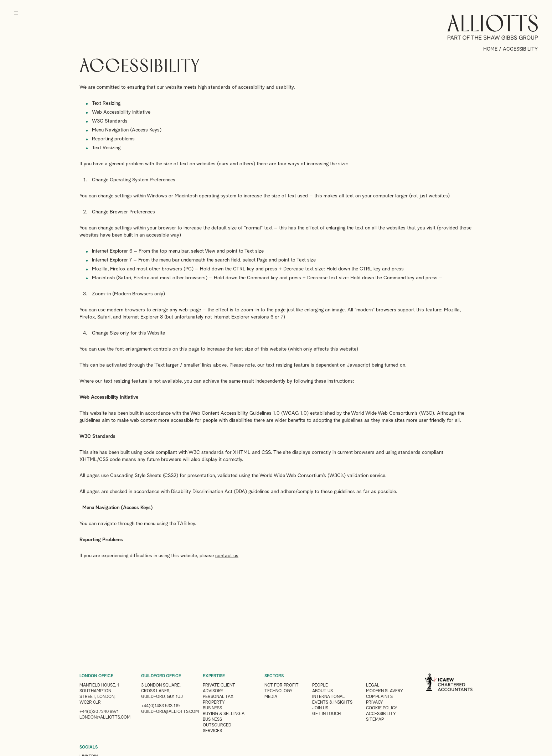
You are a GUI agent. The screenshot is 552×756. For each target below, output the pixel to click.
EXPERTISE (214, 676)
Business (212, 708)
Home (490, 49)
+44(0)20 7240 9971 (99, 712)
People (320, 685)
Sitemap (375, 720)
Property (214, 703)
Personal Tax (218, 697)
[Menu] (16, 18)
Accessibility (381, 714)
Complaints (379, 697)
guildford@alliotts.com (170, 712)
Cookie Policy (382, 708)
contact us (227, 556)
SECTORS (274, 676)
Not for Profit (282, 685)
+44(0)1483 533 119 (160, 706)
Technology (278, 691)
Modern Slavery (385, 691)
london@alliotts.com (105, 718)
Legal (373, 685)
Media (271, 697)
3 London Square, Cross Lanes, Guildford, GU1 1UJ (162, 691)
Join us (320, 708)
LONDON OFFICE (96, 676)
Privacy (375, 703)
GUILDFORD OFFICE (161, 676)
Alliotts (493, 27)
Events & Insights (332, 703)
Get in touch (326, 714)
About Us (323, 691)
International (329, 697)
